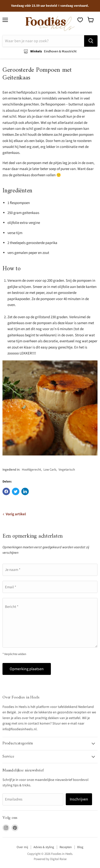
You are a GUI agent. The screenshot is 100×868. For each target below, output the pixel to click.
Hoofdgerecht (31, 470)
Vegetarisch (67, 470)
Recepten (66, 847)
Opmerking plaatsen (27, 669)
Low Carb (50, 470)
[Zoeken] (43, 41)
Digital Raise (58, 859)
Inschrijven (79, 799)
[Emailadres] (33, 799)
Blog (80, 847)
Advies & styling (44, 847)
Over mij (22, 847)
